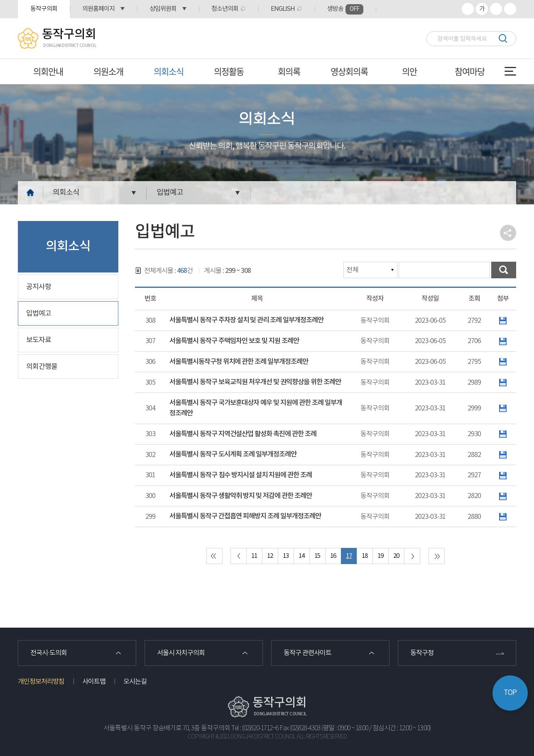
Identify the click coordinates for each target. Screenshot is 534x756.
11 (254, 556)
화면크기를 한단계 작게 (496, 9)
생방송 (345, 9)
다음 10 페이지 (412, 556)
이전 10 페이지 (239, 556)
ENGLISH (283, 9)
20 (396, 556)
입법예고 (170, 193)
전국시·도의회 (49, 653)
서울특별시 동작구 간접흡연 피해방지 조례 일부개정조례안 (245, 516)
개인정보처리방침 (41, 682)
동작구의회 (44, 9)
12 (270, 556)
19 (380, 556)
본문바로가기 (0, 0)
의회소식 (169, 71)
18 (365, 556)
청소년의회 (225, 9)
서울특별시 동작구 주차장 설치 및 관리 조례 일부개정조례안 (246, 320)
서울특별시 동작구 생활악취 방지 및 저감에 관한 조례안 (241, 496)
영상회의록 (349, 71)
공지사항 (39, 287)
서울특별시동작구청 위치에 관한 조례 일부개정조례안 (239, 362)
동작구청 (422, 653)
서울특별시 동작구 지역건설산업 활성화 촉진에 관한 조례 (243, 434)
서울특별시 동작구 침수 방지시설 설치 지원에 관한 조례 (241, 475)
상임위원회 (163, 9)
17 (349, 556)
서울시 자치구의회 (181, 653)
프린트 (510, 9)
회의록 (289, 71)
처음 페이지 (214, 556)
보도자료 (39, 340)
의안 (409, 71)
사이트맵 (94, 682)
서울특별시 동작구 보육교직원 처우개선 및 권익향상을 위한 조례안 (255, 382)
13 (286, 556)
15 (317, 556)
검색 (503, 38)
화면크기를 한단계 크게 (468, 9)
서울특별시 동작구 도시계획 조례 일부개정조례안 (233, 454)
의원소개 (108, 71)
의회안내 (48, 71)
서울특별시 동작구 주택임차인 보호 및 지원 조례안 (234, 341)
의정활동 (229, 71)
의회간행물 (42, 367)
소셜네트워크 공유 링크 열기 (508, 233)
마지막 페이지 (437, 556)
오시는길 (135, 682)
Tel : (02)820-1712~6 (255, 728)
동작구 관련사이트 (307, 653)
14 (301, 556)
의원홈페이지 (98, 9)
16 (333, 556)
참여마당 (470, 71)
